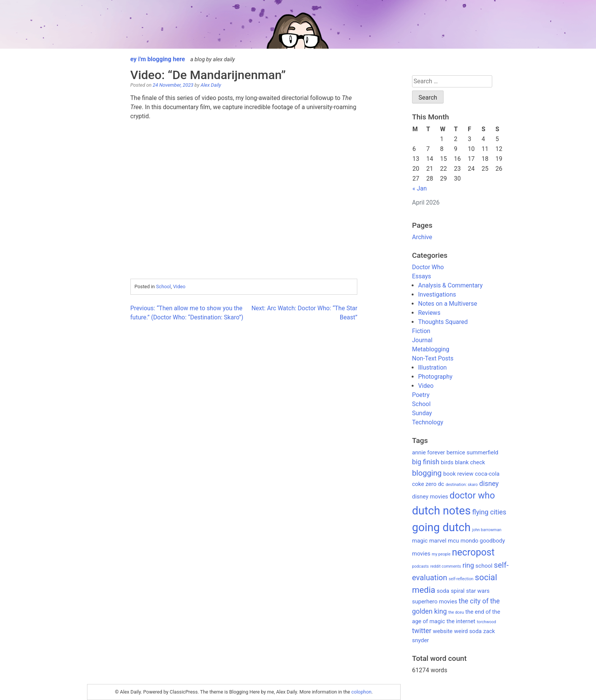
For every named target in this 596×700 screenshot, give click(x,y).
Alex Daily (211, 85)
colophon (361, 692)
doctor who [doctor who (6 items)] (472, 495)
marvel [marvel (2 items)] (438, 541)
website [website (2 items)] (443, 631)
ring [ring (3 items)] (468, 565)
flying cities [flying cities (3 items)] (489, 512)
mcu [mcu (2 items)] (453, 541)
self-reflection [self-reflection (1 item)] (461, 579)
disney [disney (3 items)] (489, 483)
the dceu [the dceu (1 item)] (456, 612)
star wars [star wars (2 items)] (478, 591)
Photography (435, 377)
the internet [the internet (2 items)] (461, 621)
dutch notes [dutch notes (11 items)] (441, 511)
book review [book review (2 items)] (458, 474)
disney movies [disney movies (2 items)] (430, 497)
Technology (428, 422)
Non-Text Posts (433, 358)
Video (179, 287)
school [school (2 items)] (484, 566)
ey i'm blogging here (158, 59)
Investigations (437, 294)
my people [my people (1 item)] (441, 554)
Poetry (421, 395)
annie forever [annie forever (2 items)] (429, 452)
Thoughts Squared (443, 322)
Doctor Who (428, 267)
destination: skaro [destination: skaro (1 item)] (461, 485)
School (163, 287)
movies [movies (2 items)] (421, 554)
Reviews (429, 313)
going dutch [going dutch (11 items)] (441, 527)
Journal (422, 340)
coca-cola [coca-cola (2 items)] (487, 474)
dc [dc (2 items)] (441, 484)
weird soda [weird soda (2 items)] (468, 631)
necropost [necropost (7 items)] (473, 552)
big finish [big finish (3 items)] (426, 462)
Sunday (422, 413)
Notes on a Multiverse (448, 304)
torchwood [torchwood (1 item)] (486, 622)
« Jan (420, 188)
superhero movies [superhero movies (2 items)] (435, 602)
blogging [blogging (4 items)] (427, 473)
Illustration (432, 367)
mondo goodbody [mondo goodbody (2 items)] (483, 541)
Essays (422, 276)
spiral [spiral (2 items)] (458, 591)
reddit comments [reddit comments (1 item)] (446, 566)
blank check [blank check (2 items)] (470, 462)
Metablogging (431, 349)
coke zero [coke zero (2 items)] (424, 484)
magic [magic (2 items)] (420, 541)
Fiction (421, 331)
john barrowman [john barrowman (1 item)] (487, 530)
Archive (422, 237)
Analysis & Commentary (450, 285)
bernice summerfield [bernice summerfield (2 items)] (472, 452)
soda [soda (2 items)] (443, 591)
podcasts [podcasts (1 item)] (420, 566)
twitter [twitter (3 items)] (422, 631)
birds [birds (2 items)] (447, 462)
